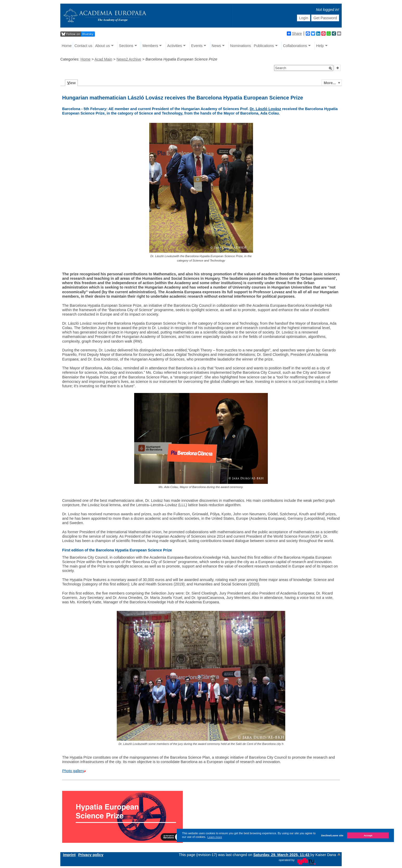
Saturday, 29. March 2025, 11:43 (282, 855)
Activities (175, 46)
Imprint (69, 855)
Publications (264, 46)
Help (320, 46)
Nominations (241, 46)
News (216, 46)
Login (304, 18)
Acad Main (103, 59)
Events (197, 46)
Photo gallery (73, 771)
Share (294, 34)
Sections (126, 46)
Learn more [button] (215, 837)
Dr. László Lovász (265, 109)
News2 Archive (129, 59)
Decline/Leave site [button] (332, 835)
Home (67, 46)
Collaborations (295, 46)
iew (71, 83)
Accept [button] (368, 835)
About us (103, 46)
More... (330, 83)
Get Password (325, 18)
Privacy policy (91, 855)
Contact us (83, 46)
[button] (330, 68)
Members (150, 46)
